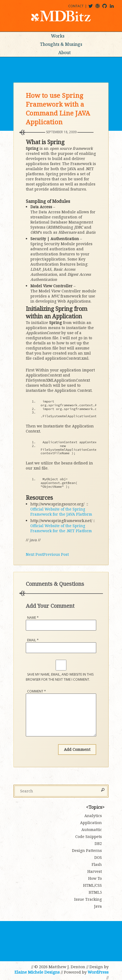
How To (95, 878)
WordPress (98, 972)
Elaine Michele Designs (37, 972)
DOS (98, 857)
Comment (37, 691)
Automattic (92, 830)
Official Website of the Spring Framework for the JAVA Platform (61, 512)
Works (58, 36)
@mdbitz (93, 8)
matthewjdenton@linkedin (114, 8)
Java (33, 540)
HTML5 (95, 892)
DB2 (98, 843)
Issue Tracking (88, 899)
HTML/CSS (92, 885)
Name (33, 618)
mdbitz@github (107, 8)
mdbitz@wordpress (100, 8)
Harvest (95, 871)
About (64, 53)
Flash (97, 864)
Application (91, 823)
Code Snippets (89, 836)
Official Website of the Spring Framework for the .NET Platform (61, 528)
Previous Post (56, 554)
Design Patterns (87, 850)
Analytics (93, 816)
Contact (76, 6)
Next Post (35, 554)
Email (33, 640)
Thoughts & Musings (61, 44)
